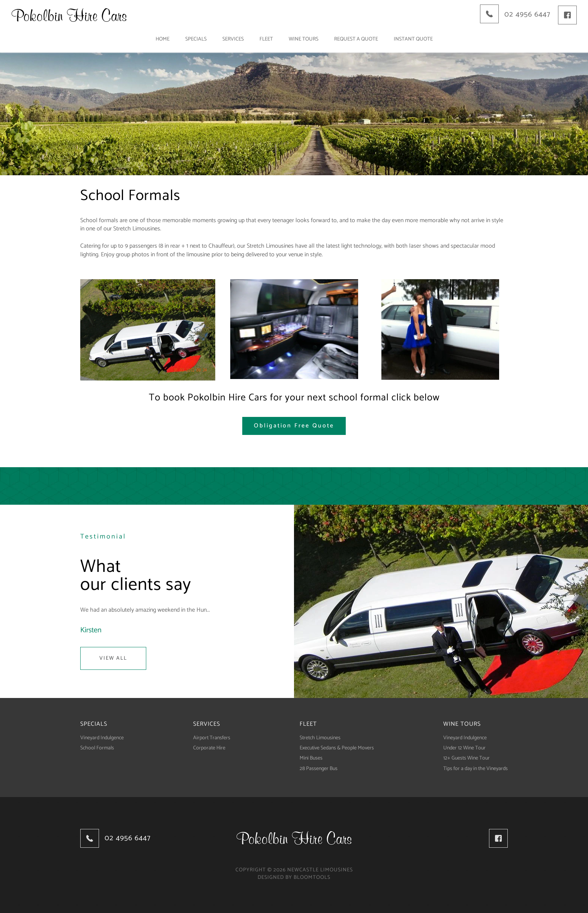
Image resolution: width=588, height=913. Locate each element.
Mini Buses (311, 758)
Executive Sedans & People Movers (337, 748)
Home (163, 39)
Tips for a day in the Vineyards (475, 769)
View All (113, 658)
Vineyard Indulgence (102, 738)
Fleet (266, 39)
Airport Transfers (212, 738)
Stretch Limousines (320, 738)
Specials (196, 39)
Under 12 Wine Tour (464, 748)
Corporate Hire (209, 748)
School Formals (97, 748)
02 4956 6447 (527, 14)
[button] (294, 426)
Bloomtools (312, 878)
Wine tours (304, 39)
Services (233, 39)
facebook (567, 15)
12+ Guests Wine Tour (466, 758)
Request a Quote (356, 39)
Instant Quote (413, 39)
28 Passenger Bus (319, 769)
